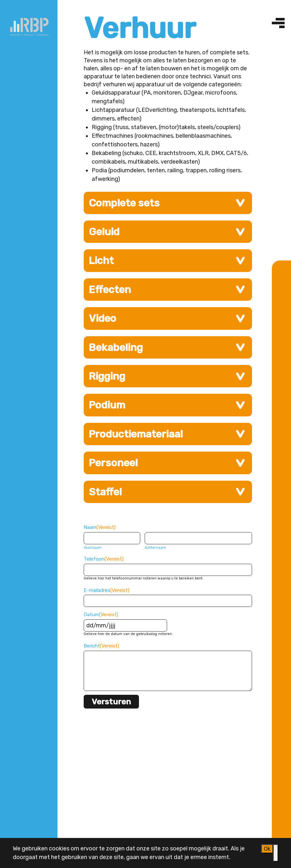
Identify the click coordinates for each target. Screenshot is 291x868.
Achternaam (155, 548)
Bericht (101, 646)
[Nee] (276, 853)
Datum (101, 615)
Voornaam (93, 548)
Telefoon (104, 559)
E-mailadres (107, 590)
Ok (267, 849)
